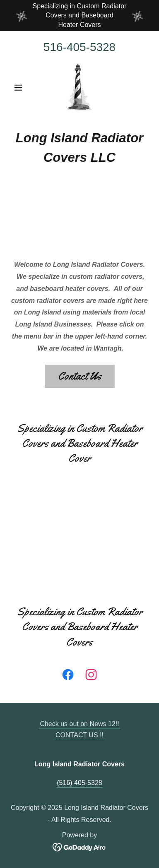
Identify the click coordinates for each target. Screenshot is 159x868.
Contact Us (80, 376)
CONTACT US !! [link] (79, 735)
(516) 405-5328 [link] (79, 783)
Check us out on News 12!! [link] (79, 724)
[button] (20, 88)
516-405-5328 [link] (79, 47)
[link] (79, 88)
